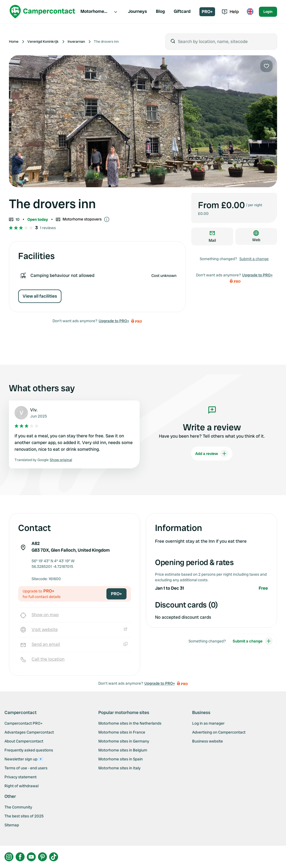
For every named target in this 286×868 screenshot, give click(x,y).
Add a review (212, 454)
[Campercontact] (42, 12)
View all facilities (40, 296)
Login (268, 12)
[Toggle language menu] (250, 12)
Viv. (34, 410)
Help (230, 12)
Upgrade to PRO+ (114, 321)
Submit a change (254, 259)
